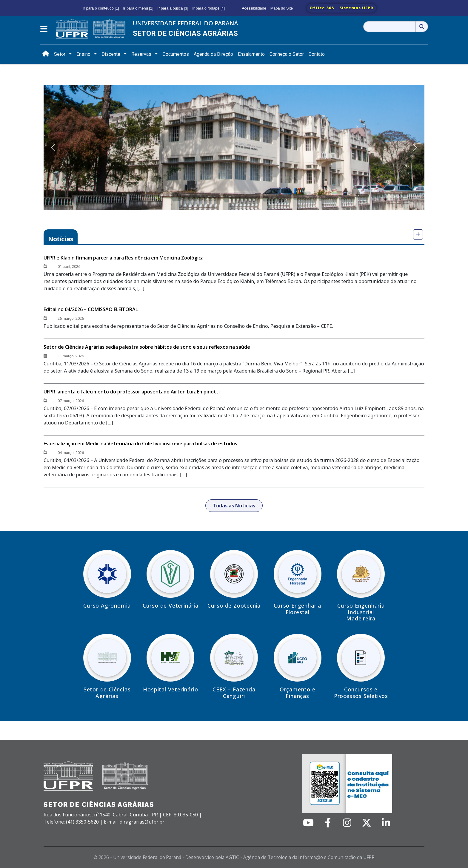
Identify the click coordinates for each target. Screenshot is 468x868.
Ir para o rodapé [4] (208, 8)
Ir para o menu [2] (138, 8)
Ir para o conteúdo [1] (101, 8)
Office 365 (322, 8)
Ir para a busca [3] (173, 8)
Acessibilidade (254, 8)
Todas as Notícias (234, 506)
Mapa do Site (282, 8)
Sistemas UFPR (356, 8)
